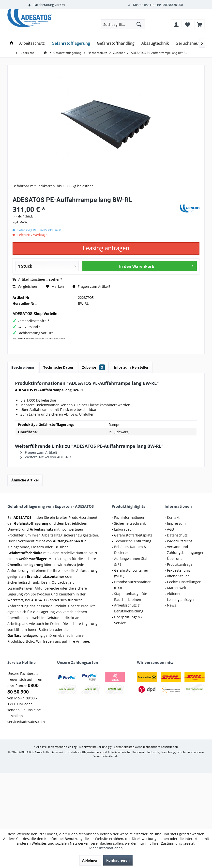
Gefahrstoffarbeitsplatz (133, 535)
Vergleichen (25, 286)
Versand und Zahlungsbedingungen (186, 550)
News (172, 605)
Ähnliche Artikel (25, 480)
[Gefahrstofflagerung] (71, 43)
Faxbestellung (178, 570)
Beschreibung (23, 367)
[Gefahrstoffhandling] (116, 43)
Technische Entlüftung (133, 541)
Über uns (175, 558)
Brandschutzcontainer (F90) (132, 585)
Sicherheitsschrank (130, 523)
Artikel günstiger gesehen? (37, 279)
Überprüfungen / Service (128, 620)
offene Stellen (178, 576)
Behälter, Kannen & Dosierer (130, 550)
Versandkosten (124, 747)
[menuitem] (199, 24)
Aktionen (174, 594)
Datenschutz (177, 535)
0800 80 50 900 (172, 5)
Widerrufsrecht (180, 541)
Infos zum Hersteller (131, 367)
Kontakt (173, 517)
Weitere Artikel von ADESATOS (47, 457)
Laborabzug (124, 529)
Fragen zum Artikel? (91, 286)
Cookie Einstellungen (184, 582)
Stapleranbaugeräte (131, 594)
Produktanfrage (180, 564)
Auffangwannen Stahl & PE (132, 561)
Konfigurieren (118, 860)
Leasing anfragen (181, 600)
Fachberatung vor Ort (49, 5)
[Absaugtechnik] (155, 43)
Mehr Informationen (106, 848)
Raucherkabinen (128, 600)
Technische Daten (58, 367)
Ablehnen (90, 860)
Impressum (176, 523)
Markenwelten (179, 588)
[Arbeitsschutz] (32, 43)
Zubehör (93, 367)
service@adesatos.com (26, 722)
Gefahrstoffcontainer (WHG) (131, 573)
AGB (170, 529)
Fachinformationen (130, 517)
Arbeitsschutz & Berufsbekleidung (129, 608)
